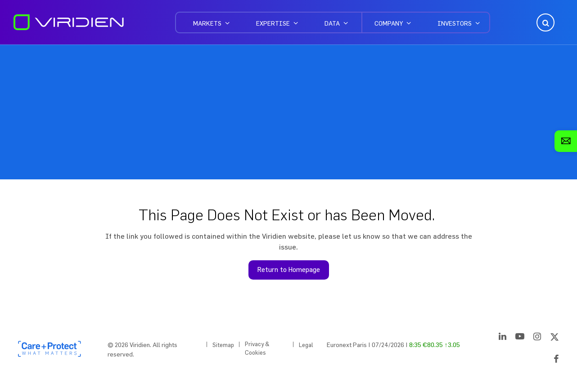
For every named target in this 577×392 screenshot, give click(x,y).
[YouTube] (520, 338)
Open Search (545, 22)
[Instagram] (537, 338)
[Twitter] (554, 338)
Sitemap (223, 345)
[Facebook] (556, 361)
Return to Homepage (289, 269)
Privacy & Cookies (257, 348)
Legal (306, 345)
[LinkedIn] (503, 338)
